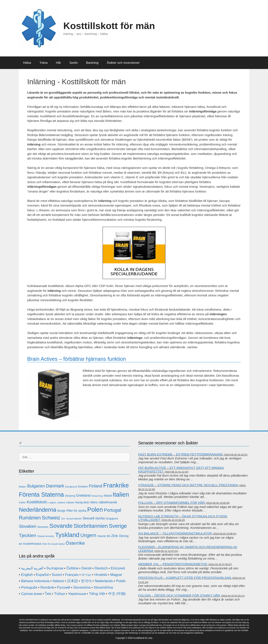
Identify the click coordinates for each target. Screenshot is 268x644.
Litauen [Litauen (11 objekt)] (70, 502)
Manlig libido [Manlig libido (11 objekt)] (82, 502)
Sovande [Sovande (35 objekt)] (61, 526)
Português (29, 587)
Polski (121, 581)
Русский (64, 587)
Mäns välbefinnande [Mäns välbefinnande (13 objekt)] (104, 502)
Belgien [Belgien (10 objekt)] (23, 487)
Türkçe (60, 594)
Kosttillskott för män (109, 26)
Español (42, 575)
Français (72, 575)
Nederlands (104, 581)
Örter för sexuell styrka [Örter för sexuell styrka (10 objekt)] (53, 544)
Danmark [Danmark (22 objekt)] (55, 486)
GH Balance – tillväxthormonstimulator (175, 533)
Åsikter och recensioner (123, 63)
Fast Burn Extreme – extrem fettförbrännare (180, 454)
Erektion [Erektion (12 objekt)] (83, 487)
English (27, 575)
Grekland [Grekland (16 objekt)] (83, 495)
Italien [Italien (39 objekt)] (121, 494)
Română (47, 587)
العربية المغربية (32, 568)
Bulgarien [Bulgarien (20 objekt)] (36, 486)
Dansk (86, 568)
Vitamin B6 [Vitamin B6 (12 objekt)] (104, 536)
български (55, 568)
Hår (58, 63)
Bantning (92, 63)
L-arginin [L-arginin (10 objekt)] (52, 502)
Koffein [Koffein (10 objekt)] (22, 502)
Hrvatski (101, 575)
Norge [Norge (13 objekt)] (61, 511)
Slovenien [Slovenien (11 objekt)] (43, 527)
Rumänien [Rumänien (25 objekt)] (30, 518)
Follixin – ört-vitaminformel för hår (171, 503)
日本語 (73, 581)
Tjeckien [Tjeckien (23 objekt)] (27, 535)
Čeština (72, 568)
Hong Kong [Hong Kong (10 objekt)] (97, 496)
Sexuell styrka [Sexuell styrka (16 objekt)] (94, 518)
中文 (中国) (117, 594)
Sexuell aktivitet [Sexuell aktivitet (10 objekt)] (74, 519)
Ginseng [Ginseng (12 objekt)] (70, 496)
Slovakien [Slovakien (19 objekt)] (28, 526)
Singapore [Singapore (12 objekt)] (112, 518)
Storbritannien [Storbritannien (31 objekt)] (91, 526)
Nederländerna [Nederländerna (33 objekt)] (38, 510)
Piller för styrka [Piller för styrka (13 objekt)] (76, 511)
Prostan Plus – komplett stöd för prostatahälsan (185, 578)
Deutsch (101, 568)
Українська (77, 594)
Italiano (58, 581)
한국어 (86, 581)
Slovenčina (82, 587)
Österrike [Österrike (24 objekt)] (75, 543)
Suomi (57, 575)
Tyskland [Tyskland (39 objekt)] (67, 535)
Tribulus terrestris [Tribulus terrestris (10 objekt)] (46, 536)
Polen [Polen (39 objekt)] (95, 509)
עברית (86, 575)
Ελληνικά (118, 568)
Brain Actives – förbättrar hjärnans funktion (77, 359)
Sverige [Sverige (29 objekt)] (118, 526)
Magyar (116, 575)
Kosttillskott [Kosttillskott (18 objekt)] (37, 502)
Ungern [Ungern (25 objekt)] (88, 535)
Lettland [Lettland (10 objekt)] (61, 502)
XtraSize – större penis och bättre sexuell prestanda (188, 485)
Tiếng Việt (97, 594)
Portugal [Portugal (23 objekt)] (112, 510)
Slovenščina (103, 587)
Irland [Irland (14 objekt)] (108, 495)
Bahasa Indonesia (35, 581)
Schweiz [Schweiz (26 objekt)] (51, 518)
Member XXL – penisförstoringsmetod (173, 564)
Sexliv (73, 63)
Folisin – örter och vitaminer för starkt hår (179, 595)
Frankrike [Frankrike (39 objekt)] (116, 485)
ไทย (48, 594)
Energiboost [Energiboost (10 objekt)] (71, 487)
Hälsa (27, 63)
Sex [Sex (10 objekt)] (63, 519)
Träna (43, 63)
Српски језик (32, 594)
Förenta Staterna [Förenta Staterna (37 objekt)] (41, 495)
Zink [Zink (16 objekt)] (115, 536)
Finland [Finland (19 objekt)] (96, 486)
